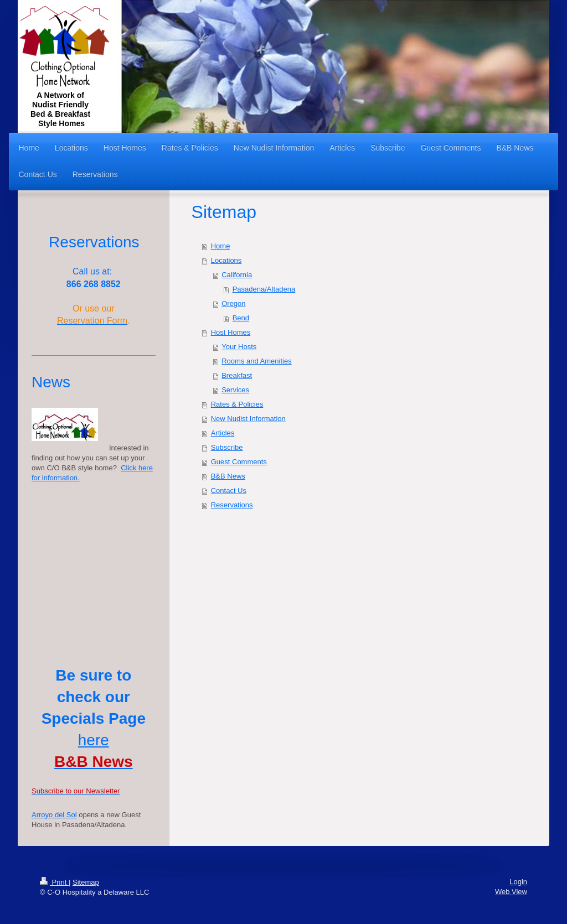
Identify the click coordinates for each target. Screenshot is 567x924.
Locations (226, 260)
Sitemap (86, 882)
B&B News (228, 476)
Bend (241, 318)
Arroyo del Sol (54, 815)
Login (518, 882)
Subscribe (227, 447)
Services (235, 390)
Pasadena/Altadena (264, 289)
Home (221, 246)
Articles (223, 433)
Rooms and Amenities (256, 361)
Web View (511, 892)
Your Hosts (239, 347)
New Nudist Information (248, 419)
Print (54, 882)
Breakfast (237, 375)
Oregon (233, 303)
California (237, 275)
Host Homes (231, 332)
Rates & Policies (237, 404)
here (94, 740)
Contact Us (229, 490)
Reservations (232, 505)
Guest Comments (239, 462)
